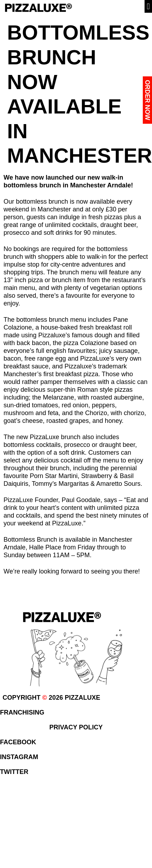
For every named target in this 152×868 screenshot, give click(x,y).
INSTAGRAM (19, 757)
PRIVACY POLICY (76, 727)
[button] (148, 6)
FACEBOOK (18, 742)
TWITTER (14, 772)
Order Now (147, 100)
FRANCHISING (22, 712)
